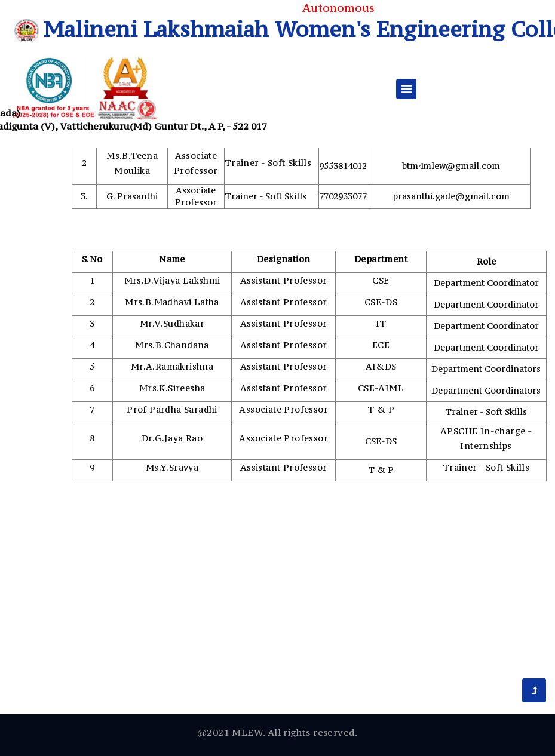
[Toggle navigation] (406, 89)
